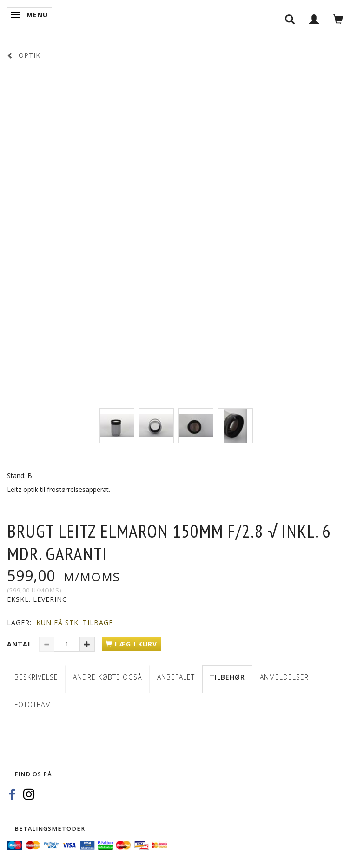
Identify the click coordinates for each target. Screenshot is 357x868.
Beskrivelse (36, 677)
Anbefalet (176, 677)
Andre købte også (108, 677)
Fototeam (33, 704)
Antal (21, 644)
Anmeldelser (284, 677)
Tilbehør (227, 677)
